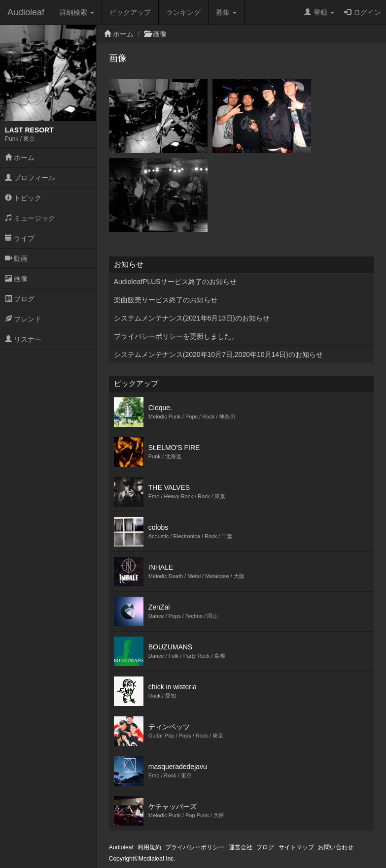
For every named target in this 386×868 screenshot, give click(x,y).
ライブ (20, 238)
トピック (23, 198)
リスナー (23, 339)
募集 (226, 12)
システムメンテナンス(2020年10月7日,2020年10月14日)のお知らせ (218, 354)
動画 (16, 258)
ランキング (183, 12)
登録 (319, 12)
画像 (16, 279)
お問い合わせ (336, 847)
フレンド (23, 319)
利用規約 (149, 847)
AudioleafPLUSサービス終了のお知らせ (175, 282)
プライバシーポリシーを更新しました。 (176, 336)
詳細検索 (77, 12)
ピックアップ (130, 12)
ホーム (20, 158)
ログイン (363, 12)
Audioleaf (26, 12)
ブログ (20, 299)
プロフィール (30, 178)
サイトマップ (296, 847)
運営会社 (241, 847)
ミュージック (30, 218)
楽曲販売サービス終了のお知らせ (166, 300)
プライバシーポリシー (195, 847)
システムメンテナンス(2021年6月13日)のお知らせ (192, 318)
